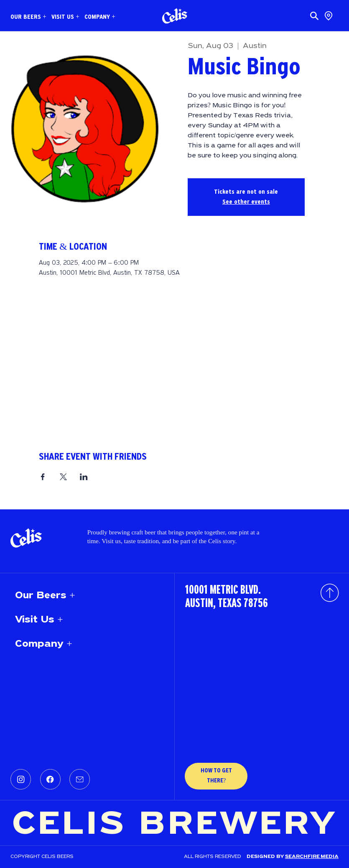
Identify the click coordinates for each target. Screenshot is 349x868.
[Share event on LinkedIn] (84, 477)
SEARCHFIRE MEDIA (312, 857)
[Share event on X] (63, 477)
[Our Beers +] (110, 596)
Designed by (266, 857)
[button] (28, 17)
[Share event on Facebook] (43, 477)
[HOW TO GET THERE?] (216, 776)
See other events (246, 202)
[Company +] (110, 644)
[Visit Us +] (110, 620)
